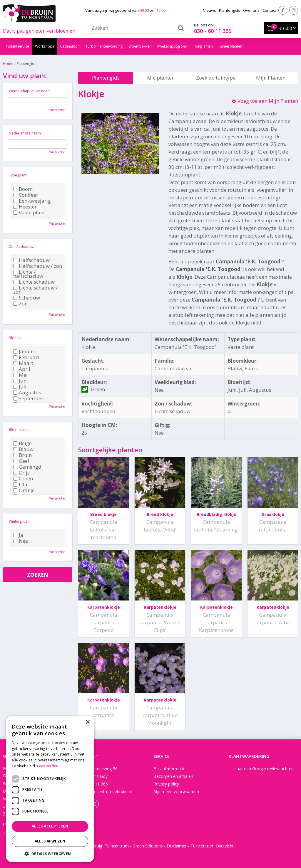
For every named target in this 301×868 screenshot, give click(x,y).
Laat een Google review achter (264, 769)
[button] (50, 853)
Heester (25, 207)
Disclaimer (177, 846)
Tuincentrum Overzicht (212, 846)
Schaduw (27, 298)
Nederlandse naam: (25, 133)
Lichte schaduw (34, 282)
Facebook (283, 10)
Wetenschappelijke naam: (30, 91)
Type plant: (18, 175)
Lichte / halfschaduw (28, 274)
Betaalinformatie (169, 769)
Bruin (22, 455)
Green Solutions (148, 846)
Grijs (21, 473)
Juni (21, 381)
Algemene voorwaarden (176, 792)
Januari (25, 351)
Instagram (294, 10)
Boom (23, 189)
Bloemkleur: (19, 429)
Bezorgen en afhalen (173, 776)
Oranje (24, 490)
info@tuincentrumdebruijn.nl (105, 792)
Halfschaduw (31, 260)
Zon (20, 304)
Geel (21, 461)
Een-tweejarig (32, 201)
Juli (20, 387)
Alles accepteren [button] (50, 826)
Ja (18, 535)
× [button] (87, 722)
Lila (20, 485)
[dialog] (50, 789)
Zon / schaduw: (21, 247)
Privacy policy (166, 784)
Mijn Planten (271, 78)
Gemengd (27, 467)
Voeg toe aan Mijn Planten (268, 101)
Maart (23, 363)
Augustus (27, 393)
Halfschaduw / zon (38, 266)
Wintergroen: (20, 521)
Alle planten (161, 78)
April (22, 369)
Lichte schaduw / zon (35, 290)
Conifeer (26, 195)
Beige (22, 443)
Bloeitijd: (16, 338)
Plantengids (106, 78)
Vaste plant (29, 213)
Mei (20, 375)
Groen (23, 479)
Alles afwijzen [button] (50, 841)
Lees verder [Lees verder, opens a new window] (47, 766)
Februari (26, 357)
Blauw (23, 449)
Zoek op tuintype (216, 78)
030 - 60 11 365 (213, 31)
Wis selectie (57, 110)
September (29, 398)
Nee (21, 541)
